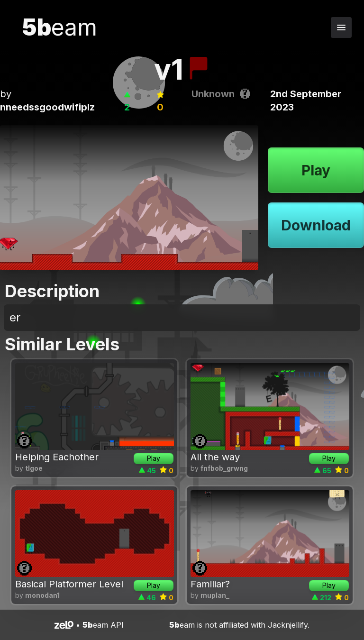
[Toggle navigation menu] (341, 27)
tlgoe (34, 468)
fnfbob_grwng (224, 468)
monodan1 (42, 595)
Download (316, 225)
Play (316, 170)
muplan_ (215, 595)
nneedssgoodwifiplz (47, 107)
